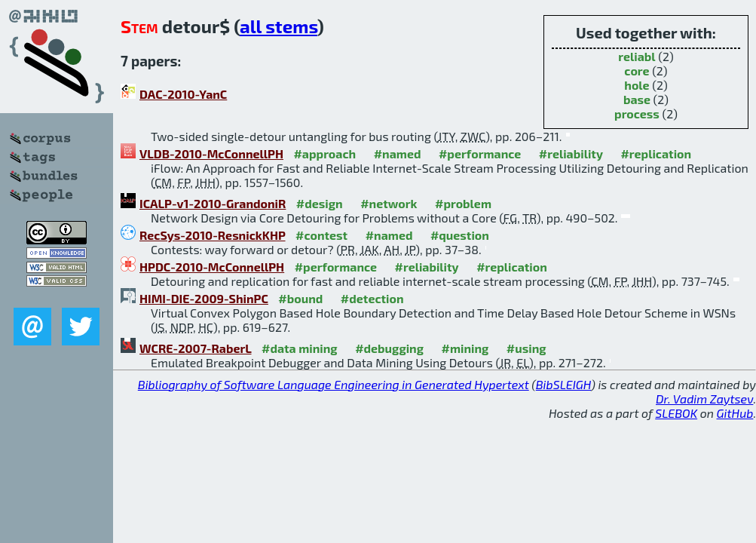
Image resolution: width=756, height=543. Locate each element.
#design (320, 203)
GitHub (735, 413)
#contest (321, 235)
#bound (300, 298)
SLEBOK (676, 413)
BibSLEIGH (563, 384)
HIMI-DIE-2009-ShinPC (204, 298)
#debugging (389, 348)
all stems (279, 26)
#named (398, 153)
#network (389, 203)
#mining (465, 348)
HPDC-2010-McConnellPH (212, 267)
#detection (372, 298)
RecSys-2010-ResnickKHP (213, 235)
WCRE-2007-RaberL (196, 348)
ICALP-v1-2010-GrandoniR (213, 203)
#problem (463, 203)
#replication (656, 153)
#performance (480, 153)
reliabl (637, 56)
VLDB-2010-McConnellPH (211, 153)
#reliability (571, 153)
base (637, 99)
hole (637, 85)
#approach (324, 153)
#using (526, 348)
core (637, 71)
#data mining (300, 348)
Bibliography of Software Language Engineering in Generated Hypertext (334, 384)
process (637, 114)
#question (460, 235)
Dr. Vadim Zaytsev (704, 399)
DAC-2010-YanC (183, 94)
